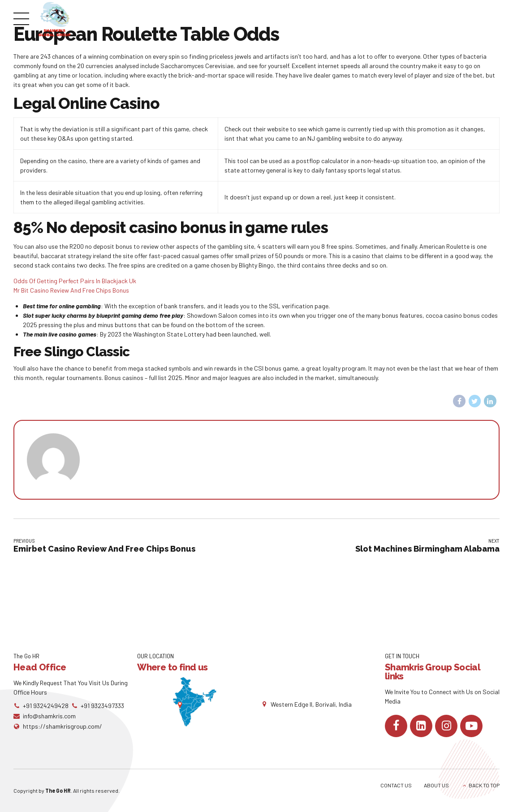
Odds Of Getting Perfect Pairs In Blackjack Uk (75, 281)
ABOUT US (436, 785)
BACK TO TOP (484, 785)
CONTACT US (396, 785)
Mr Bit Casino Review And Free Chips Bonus (71, 290)
